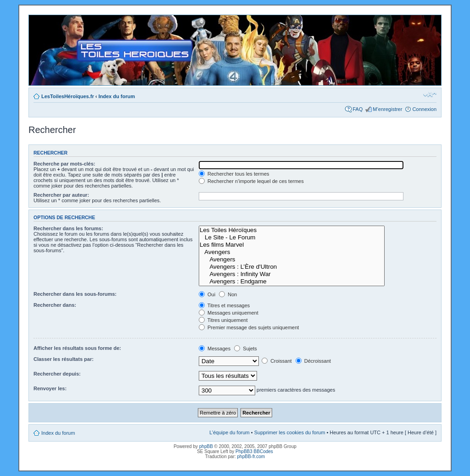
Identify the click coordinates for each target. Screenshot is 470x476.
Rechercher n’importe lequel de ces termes (251, 181)
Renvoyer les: (50, 388)
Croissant (277, 361)
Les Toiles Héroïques (292, 230)
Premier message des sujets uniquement (249, 327)
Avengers (292, 252)
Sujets (246, 349)
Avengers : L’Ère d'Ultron (292, 267)
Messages (215, 349)
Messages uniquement (229, 313)
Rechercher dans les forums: (68, 228)
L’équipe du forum (229, 432)
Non (228, 294)
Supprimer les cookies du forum (290, 432)
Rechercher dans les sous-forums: (75, 294)
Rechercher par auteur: (61, 195)
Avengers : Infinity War (292, 274)
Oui (207, 294)
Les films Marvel (292, 245)
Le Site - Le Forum (292, 238)
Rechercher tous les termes (234, 174)
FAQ (358, 109)
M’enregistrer (387, 109)
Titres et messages (224, 305)
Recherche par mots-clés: (64, 164)
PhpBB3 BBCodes (254, 451)
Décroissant (313, 361)
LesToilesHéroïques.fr (68, 96)
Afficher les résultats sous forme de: (77, 348)
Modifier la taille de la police (430, 94)
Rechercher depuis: (57, 374)
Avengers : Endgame (292, 282)
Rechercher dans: (55, 305)
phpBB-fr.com (251, 457)
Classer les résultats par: (64, 359)
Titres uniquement (223, 320)
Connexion (424, 109)
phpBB (206, 446)
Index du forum (117, 96)
